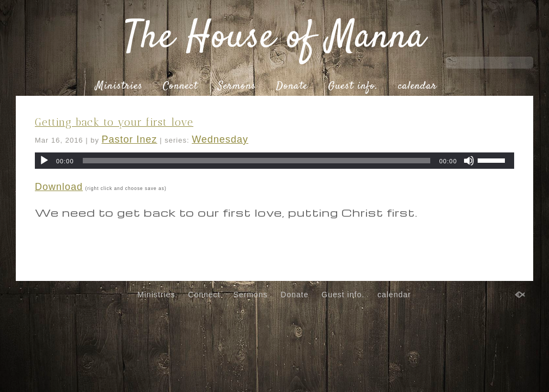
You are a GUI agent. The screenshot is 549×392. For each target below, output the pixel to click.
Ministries (119, 87)
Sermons (237, 87)
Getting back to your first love (114, 122)
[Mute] (469, 161)
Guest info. (353, 87)
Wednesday (220, 139)
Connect (180, 87)
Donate (292, 87)
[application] (274, 161)
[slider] (257, 161)
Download (59, 187)
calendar (417, 87)
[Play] (44, 161)
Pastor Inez (130, 139)
